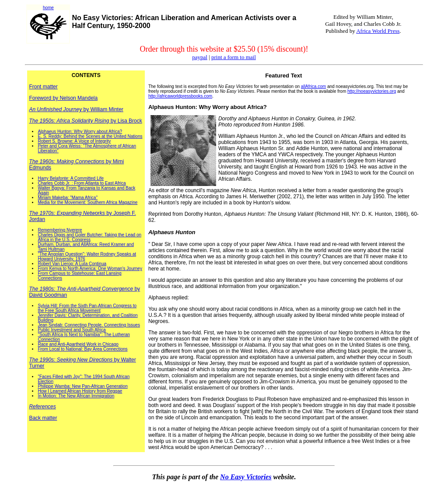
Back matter (43, 418)
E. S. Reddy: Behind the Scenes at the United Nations (90, 136)
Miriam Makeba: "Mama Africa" (68, 198)
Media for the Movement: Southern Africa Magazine (87, 202)
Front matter (43, 87)
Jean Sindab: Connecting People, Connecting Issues (89, 325)
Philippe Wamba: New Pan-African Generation (82, 386)
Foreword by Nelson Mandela (63, 98)
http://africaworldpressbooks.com (180, 96)
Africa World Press (378, 31)
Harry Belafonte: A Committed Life (71, 178)
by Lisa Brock (85, 121)
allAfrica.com (313, 86)
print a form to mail (234, 57)
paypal (200, 57)
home (48, 8)
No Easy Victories (246, 477)
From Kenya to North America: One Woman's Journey (90, 269)
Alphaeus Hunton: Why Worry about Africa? (80, 132)
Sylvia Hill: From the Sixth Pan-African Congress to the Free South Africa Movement (87, 308)
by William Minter (76, 109)
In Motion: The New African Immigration (76, 396)
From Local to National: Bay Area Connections (82, 349)
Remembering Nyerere (60, 230)
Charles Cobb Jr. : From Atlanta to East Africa (82, 183)
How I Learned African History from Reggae (80, 391)
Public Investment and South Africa (72, 330)
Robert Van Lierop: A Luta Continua (72, 264)
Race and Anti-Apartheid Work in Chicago (78, 344)
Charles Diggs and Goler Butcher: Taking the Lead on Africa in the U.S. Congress (89, 237)
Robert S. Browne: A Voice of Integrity (74, 141)
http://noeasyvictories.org (372, 91)
